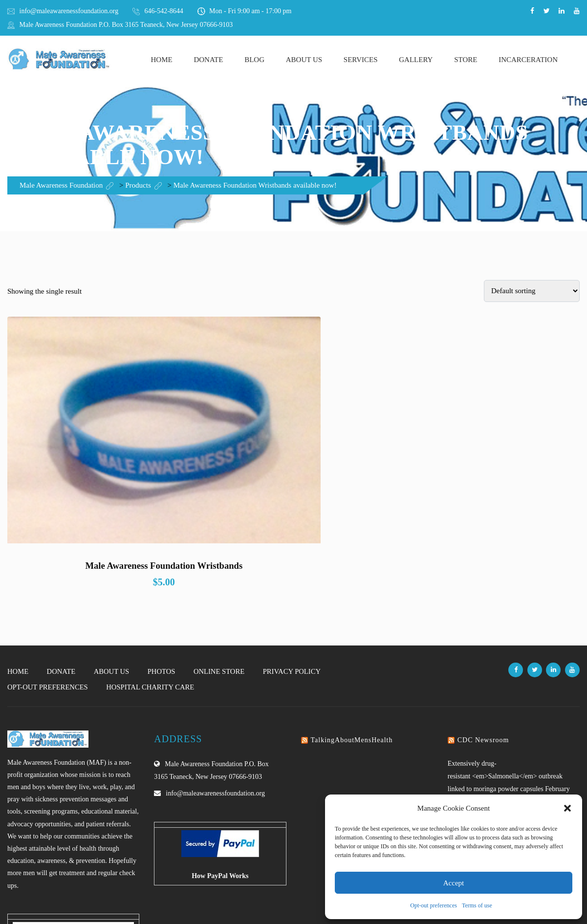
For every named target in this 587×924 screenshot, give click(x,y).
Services (361, 60)
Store (466, 60)
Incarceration (528, 60)
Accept (454, 883)
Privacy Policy (296, 571)
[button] (567, 808)
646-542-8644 (164, 11)
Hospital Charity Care (153, 587)
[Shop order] (532, 291)
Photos (164, 571)
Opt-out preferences (434, 905)
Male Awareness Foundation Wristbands (95, 466)
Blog (254, 60)
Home (162, 60)
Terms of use (477, 905)
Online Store (223, 571)
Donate (208, 60)
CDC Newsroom (483, 640)
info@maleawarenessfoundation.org (69, 11)
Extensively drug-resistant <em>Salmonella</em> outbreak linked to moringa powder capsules (505, 676)
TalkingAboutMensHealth (352, 640)
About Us (304, 60)
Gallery (416, 60)
